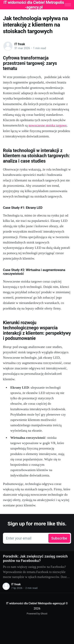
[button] (68, 5)
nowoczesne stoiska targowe (47, 126)
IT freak (20, 44)
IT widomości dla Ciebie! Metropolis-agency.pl (36, 603)
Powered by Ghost (37, 614)
